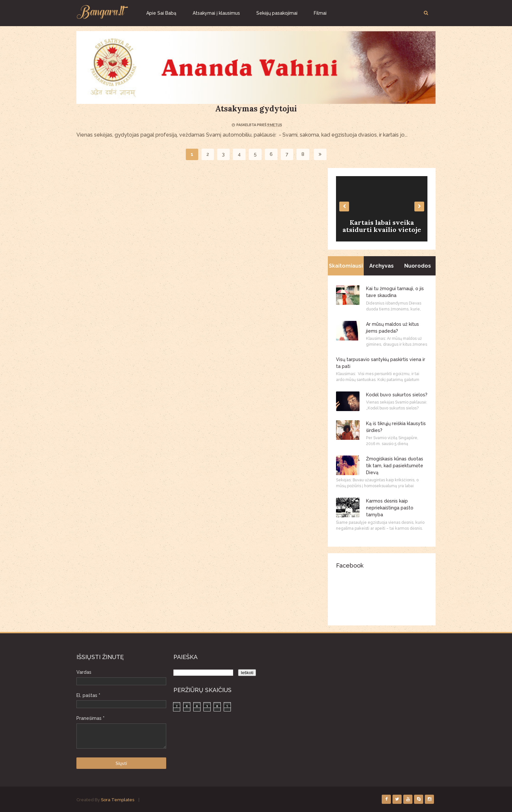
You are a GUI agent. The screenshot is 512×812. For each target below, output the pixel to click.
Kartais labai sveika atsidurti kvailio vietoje (382, 226)
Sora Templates (118, 800)
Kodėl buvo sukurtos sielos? (397, 395)
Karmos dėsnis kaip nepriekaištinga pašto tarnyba (390, 508)
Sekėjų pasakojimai (277, 13)
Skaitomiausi (346, 266)
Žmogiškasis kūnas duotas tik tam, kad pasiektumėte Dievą (395, 466)
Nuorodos (418, 266)
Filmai (320, 13)
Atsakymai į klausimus (216, 13)
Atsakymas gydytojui (256, 109)
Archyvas (382, 266)
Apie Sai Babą (161, 13)
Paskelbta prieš (252, 125)
